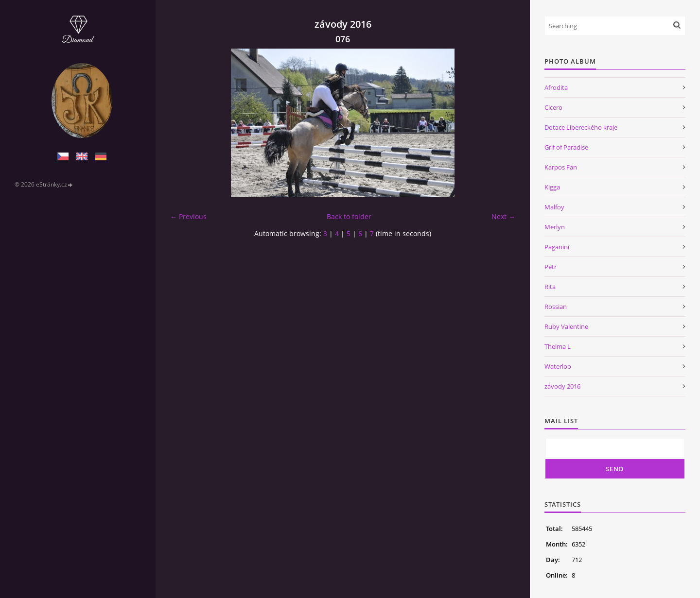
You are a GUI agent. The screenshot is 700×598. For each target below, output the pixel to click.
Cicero (553, 107)
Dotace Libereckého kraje (581, 127)
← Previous (188, 216)
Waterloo (558, 366)
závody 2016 (562, 386)
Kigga (552, 187)
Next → (503, 216)
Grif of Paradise (566, 147)
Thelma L (558, 346)
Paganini (557, 247)
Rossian (556, 307)
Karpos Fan (561, 167)
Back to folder (349, 216)
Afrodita (556, 87)
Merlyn (555, 227)
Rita (550, 287)
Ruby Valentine (566, 326)
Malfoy (554, 207)
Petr (551, 267)
